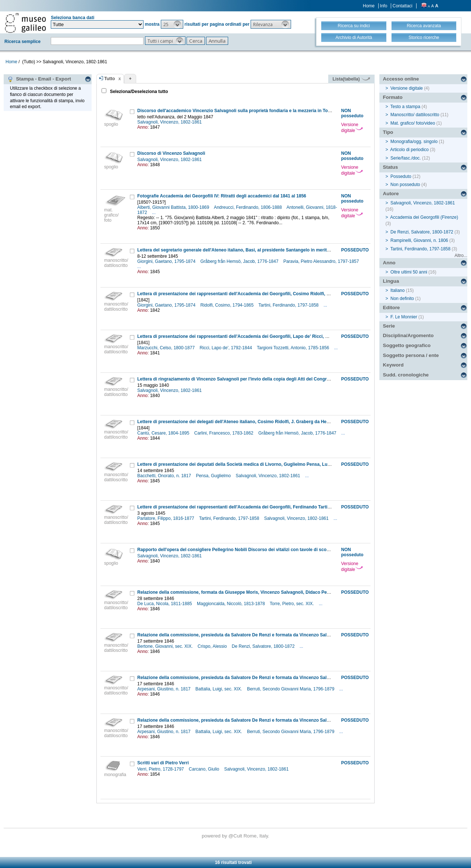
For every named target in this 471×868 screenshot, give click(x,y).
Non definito (402, 299)
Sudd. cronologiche (406, 375)
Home (369, 6)
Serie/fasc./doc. (406, 158)
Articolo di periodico (409, 150)
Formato (393, 97)
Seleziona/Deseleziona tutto (138, 92)
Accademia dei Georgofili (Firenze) (424, 217)
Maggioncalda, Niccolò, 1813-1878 (231, 604)
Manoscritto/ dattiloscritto (415, 115)
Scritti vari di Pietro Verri (163, 763)
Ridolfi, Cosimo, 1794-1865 (227, 305)
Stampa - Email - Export (39, 79)
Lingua (391, 281)
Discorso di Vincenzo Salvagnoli (171, 153)
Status (391, 167)
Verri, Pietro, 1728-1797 (161, 769)
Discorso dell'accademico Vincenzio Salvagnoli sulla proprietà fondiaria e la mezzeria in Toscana (239, 111)
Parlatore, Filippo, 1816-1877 (166, 518)
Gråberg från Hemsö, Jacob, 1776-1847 (240, 261)
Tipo (388, 132)
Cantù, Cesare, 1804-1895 (164, 433)
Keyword (393, 365)
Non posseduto (405, 185)
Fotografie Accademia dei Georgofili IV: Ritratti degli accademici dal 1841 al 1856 (222, 196)
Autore (391, 194)
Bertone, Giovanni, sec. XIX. (166, 646)
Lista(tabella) (351, 79)
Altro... (461, 256)
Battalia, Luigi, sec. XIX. (219, 689)
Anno (389, 263)
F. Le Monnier (404, 317)
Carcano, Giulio (205, 769)
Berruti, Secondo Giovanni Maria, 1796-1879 (291, 689)
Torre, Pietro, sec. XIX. (292, 604)
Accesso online (401, 79)
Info (383, 6)
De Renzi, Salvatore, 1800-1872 (264, 646)
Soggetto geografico (407, 345)
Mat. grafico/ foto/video (413, 123)
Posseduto (401, 176)
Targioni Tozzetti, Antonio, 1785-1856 (294, 348)
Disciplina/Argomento (408, 335)
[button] (172, 24)
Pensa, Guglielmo (214, 476)
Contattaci (403, 6)
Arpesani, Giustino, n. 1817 (164, 689)
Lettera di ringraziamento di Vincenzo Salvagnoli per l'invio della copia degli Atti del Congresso (237, 379)
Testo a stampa (405, 107)
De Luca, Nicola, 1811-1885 (165, 604)
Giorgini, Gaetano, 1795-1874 (167, 261)
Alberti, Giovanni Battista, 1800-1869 (174, 207)
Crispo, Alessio (213, 646)
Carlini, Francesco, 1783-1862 (224, 433)
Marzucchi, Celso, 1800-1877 (167, 348)
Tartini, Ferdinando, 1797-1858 (289, 305)
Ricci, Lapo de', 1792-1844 (226, 348)
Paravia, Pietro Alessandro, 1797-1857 (322, 261)
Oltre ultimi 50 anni (409, 272)
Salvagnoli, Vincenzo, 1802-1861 (170, 122)
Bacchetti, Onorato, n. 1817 (165, 476)
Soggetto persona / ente (411, 355)
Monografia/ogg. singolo (414, 142)
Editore (392, 308)
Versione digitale (352, 128)
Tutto (109, 79)
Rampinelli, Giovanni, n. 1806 (419, 240)
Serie (389, 326)
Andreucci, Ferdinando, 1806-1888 (248, 207)
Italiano (398, 290)
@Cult (236, 836)
